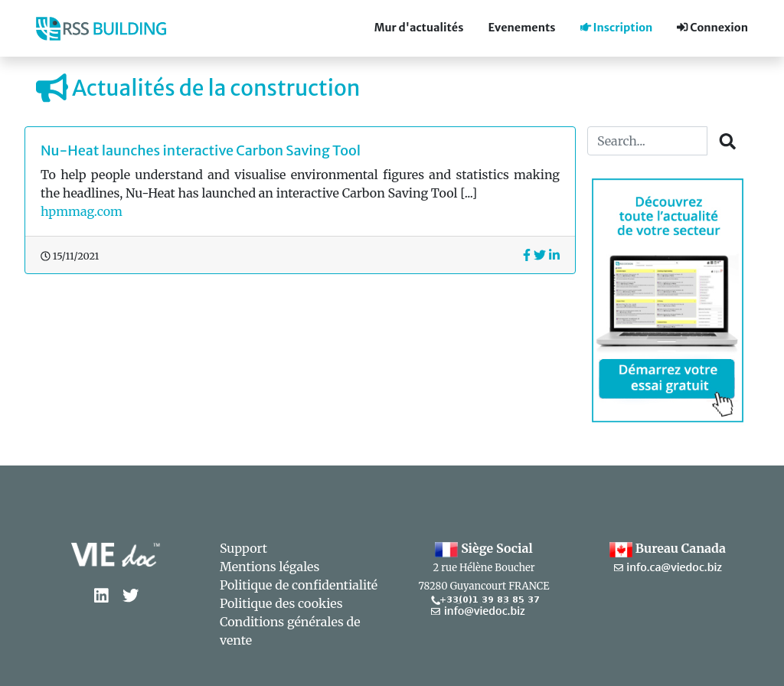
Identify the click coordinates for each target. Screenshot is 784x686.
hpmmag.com (82, 211)
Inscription (617, 28)
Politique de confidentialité (299, 585)
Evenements (521, 28)
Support (243, 548)
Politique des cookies (281, 603)
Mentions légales (269, 567)
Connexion (712, 28)
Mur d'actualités (419, 28)
